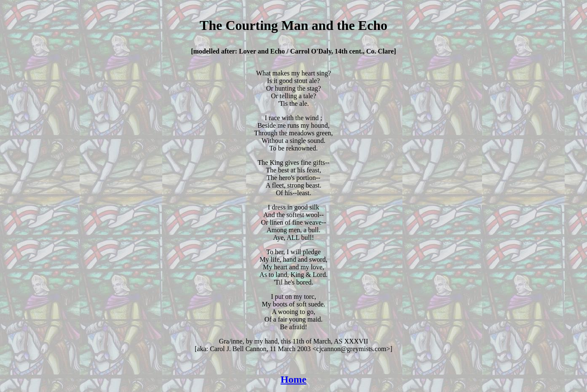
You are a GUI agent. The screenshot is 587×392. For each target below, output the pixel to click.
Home (293, 379)
